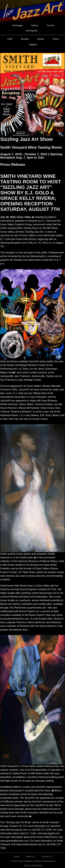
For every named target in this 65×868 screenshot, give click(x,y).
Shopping (33, 31)
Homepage (17, 25)
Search (33, 45)
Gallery (35, 25)
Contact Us (47, 857)
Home (17, 857)
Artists (41, 39)
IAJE (10, 39)
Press (56, 39)
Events (25, 39)
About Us (30, 857)
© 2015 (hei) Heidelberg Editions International (33, 861)
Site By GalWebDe (33, 866)
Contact (51, 25)
